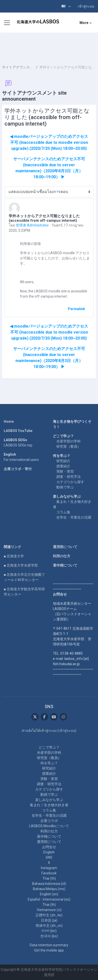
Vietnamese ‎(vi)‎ (49, 910)
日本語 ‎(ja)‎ (49, 920)
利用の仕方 (62, 556)
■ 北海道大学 (14, 556)
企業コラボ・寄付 (18, 469)
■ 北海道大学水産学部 (21, 565)
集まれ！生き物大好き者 (49, 805)
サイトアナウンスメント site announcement (18, 67)
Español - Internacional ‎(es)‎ (49, 899)
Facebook (49, 873)
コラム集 (63, 512)
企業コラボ (49, 821)
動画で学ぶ (65, 487)
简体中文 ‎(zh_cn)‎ (49, 926)
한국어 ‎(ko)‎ (49, 936)
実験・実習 (65, 471)
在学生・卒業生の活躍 (74, 517)
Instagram (49, 868)
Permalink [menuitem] (76, 309)
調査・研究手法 (69, 477)
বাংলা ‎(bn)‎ (49, 931)
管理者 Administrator (32, 225)
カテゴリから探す (70, 482)
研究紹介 (63, 461)
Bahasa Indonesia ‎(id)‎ (49, 884)
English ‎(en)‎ (49, 894)
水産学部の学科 (69, 441)
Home (9, 421)
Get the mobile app (49, 950)
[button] (66, 6)
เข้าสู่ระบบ (86, 6)
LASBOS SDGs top (18, 445)
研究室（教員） (69, 446)
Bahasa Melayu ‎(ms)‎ (49, 889)
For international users (21, 460)
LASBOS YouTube (18, 431)
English (49, 852)
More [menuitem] (84, 23)
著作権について (65, 565)
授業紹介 (63, 466)
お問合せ (49, 847)
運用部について (65, 547)
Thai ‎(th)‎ (49, 878)
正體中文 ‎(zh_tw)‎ (49, 915)
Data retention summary (49, 945)
